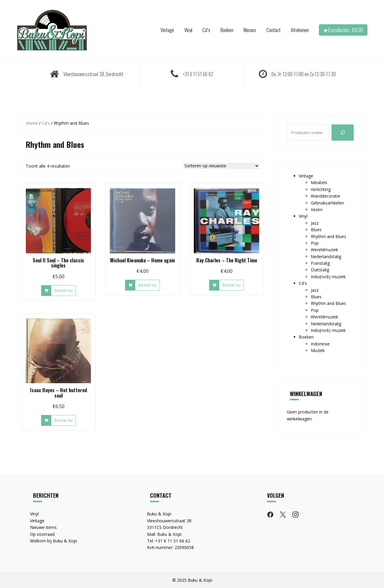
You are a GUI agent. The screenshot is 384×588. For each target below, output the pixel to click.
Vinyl (188, 30)
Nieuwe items (43, 527)
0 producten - (345, 30)
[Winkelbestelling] (221, 166)
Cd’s (206, 30)
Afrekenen (300, 30)
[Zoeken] (343, 133)
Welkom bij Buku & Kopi (54, 541)
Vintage (167, 30)
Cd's (46, 123)
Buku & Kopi (169, 534)
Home (32, 123)
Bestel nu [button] (63, 290)
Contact (273, 30)
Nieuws (250, 30)
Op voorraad (42, 534)
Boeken (227, 30)
